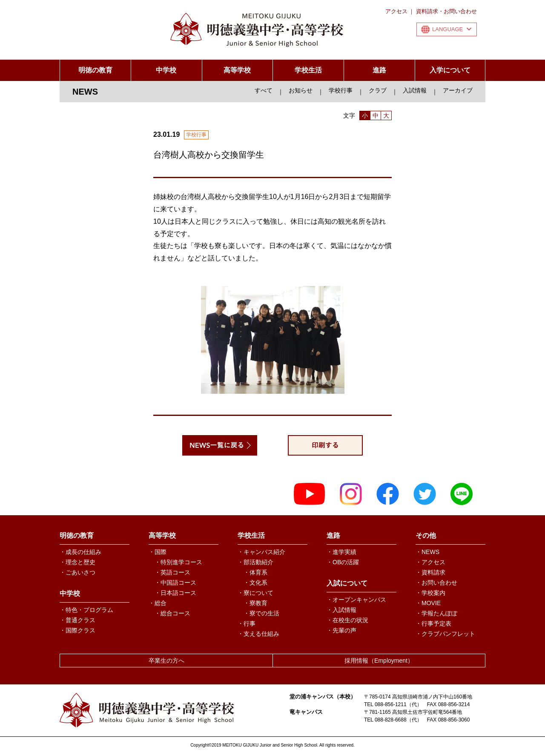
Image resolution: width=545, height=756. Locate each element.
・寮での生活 (261, 613)
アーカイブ (458, 90)
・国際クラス (77, 630)
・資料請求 (430, 572)
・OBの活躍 (343, 562)
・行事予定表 (433, 623)
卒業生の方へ (166, 661)
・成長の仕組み (80, 552)
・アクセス (430, 562)
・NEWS (427, 552)
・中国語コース (175, 583)
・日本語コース (175, 593)
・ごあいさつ (77, 572)
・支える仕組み (258, 634)
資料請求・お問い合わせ (446, 11)
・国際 (158, 552)
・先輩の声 (341, 630)
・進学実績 (341, 552)
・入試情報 (341, 610)
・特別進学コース (178, 562)
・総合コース (172, 613)
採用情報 (379, 661)
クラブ (378, 90)
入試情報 (415, 90)
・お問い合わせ (436, 583)
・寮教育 (255, 603)
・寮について (255, 593)
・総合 (158, 603)
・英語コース (172, 572)
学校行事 (341, 90)
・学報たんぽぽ (436, 613)
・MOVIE (428, 603)
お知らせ (301, 90)
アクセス (396, 11)
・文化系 (255, 583)
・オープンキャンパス (356, 600)
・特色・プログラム (86, 610)
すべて (264, 90)
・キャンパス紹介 (261, 552)
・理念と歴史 (77, 562)
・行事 (247, 623)
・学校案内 (430, 593)
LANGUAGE (452, 29)
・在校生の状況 (347, 620)
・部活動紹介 (255, 562)
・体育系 (255, 572)
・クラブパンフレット (445, 634)
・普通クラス (77, 620)
